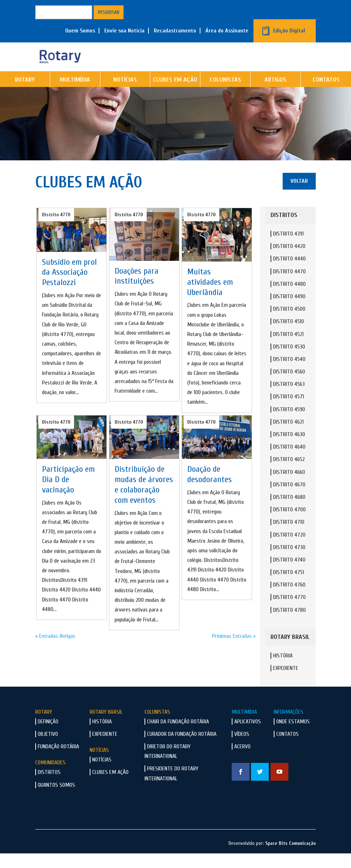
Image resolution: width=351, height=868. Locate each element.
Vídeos (242, 749)
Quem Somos (80, 31)
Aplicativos (248, 736)
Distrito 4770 (56, 229)
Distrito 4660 (289, 487)
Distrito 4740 (289, 574)
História (283, 670)
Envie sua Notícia (124, 31)
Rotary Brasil (106, 727)
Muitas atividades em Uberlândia (210, 297)
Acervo (242, 761)
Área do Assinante (227, 31)
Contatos (287, 749)
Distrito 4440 (289, 273)
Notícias (125, 94)
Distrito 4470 (289, 286)
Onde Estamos (293, 736)
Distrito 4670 (289, 499)
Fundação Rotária (58, 761)
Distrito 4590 (289, 424)
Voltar (299, 196)
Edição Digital (289, 31)
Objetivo (48, 749)
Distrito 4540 (289, 374)
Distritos (49, 787)
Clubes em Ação (175, 94)
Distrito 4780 (289, 625)
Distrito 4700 (289, 524)
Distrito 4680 (289, 512)
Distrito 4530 (289, 361)
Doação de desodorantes (209, 489)
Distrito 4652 (289, 474)
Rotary (25, 94)
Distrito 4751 (289, 587)
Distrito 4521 (288, 349)
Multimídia (75, 94)
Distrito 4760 (289, 599)
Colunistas (225, 94)
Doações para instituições (137, 291)
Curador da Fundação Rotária (182, 749)
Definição (48, 736)
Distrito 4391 (288, 248)
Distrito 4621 (288, 436)
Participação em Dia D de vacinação (68, 494)
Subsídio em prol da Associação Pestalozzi (69, 287)
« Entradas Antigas (55, 651)
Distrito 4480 (289, 299)
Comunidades (50, 777)
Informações (289, 727)
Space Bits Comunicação (290, 858)
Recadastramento (175, 31)
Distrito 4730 (289, 562)
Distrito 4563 (289, 399)
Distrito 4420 (289, 261)
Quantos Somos (56, 800)
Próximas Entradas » (234, 651)
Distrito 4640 (289, 461)
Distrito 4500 (289, 324)
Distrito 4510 (289, 336)
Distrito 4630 (289, 449)
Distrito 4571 (289, 411)
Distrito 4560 (289, 386)
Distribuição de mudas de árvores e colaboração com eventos (144, 499)
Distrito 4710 (289, 537)
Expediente (286, 683)
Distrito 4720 (289, 549)
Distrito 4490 (289, 311)
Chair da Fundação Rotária (178, 736)
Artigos (275, 94)
